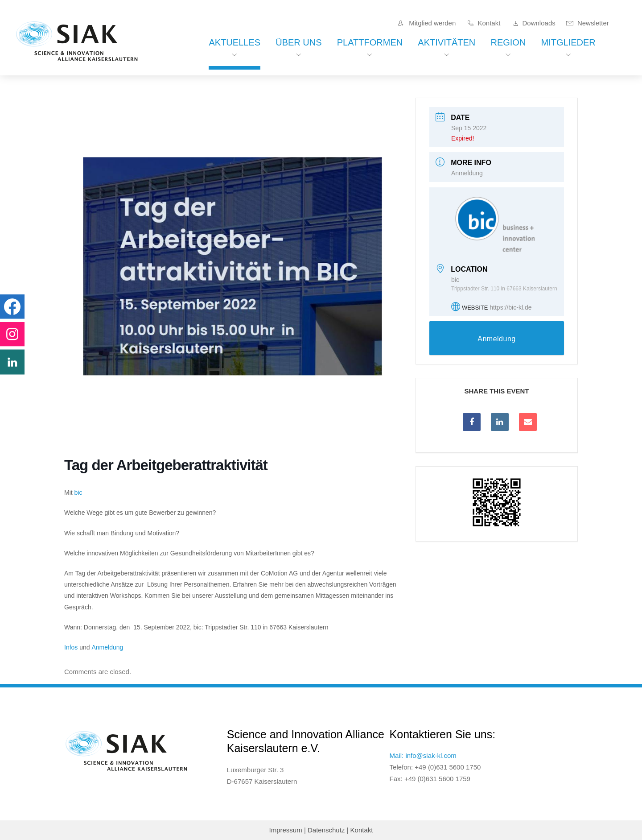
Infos (71, 647)
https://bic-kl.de (510, 307)
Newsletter (593, 23)
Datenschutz (326, 830)
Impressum (286, 830)
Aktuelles (235, 42)
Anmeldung (108, 647)
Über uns (298, 42)
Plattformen (370, 42)
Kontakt (489, 23)
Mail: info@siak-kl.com (423, 755)
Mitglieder (568, 42)
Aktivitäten (447, 42)
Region (508, 42)
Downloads (539, 23)
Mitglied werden (432, 23)
